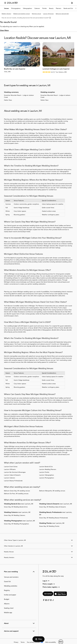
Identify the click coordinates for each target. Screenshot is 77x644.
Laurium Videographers (47, 470)
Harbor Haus (8, 95)
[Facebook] (44, 596)
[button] (27, 44)
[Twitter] (48, 596)
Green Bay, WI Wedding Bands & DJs (16, 502)
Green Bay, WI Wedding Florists (49, 522)
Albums (7, 599)
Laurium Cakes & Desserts (12, 470)
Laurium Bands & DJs (46, 462)
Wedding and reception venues (21, 14)
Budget (7, 595)
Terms (23, 638)
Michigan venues (36, 14)
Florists (44, 8)
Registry (7, 586)
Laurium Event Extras (11, 462)
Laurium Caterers (9, 473)
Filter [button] (38, 639)
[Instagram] (51, 596)
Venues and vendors (11, 572)
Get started (48, 589)
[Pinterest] (46, 596)
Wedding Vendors (6, 14)
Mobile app (8, 608)
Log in (46, 576)
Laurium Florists (44, 468)
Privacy (16, 638)
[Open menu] (5, 3)
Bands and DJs (68, 8)
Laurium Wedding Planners (48, 465)
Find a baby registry (51, 582)
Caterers (37, 8)
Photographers (16, 8)
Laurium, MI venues (48, 14)
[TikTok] (53, 596)
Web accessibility (51, 638)
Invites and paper (10, 590)
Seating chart (9, 603)
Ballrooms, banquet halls (62, 14)
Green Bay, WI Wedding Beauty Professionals (53, 513)
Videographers (27, 8)
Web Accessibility (0, 0)
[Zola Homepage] (12, 3)
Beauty (51, 8)
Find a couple (49, 579)
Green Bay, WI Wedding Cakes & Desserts (52, 502)
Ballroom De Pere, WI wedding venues (16, 489)
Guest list (7, 577)
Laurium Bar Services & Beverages (15, 468)
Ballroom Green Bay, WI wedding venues (17, 486)
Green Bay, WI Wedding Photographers (16, 519)
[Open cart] (72, 3)
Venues (6, 8)
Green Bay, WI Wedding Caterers (15, 511)
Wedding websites (11, 581)
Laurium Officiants (10, 465)
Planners (59, 8)
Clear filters (4, 30)
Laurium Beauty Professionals (13, 476)
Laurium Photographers (47, 473)
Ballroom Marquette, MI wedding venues (52, 486)
